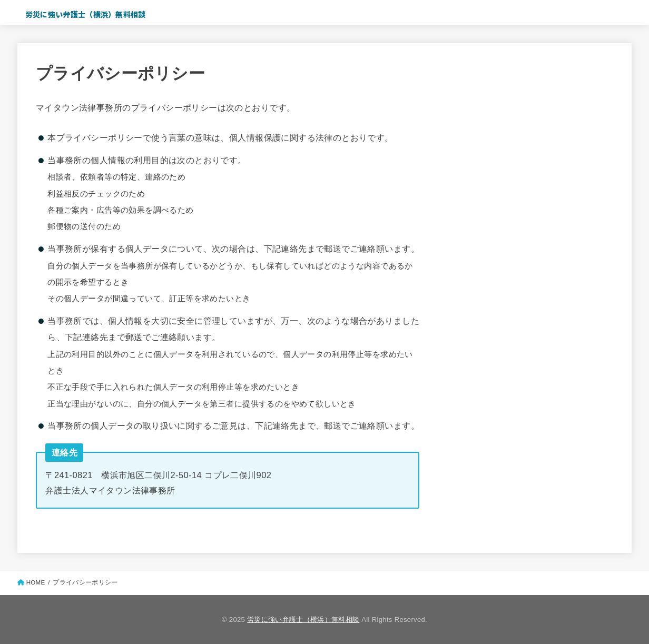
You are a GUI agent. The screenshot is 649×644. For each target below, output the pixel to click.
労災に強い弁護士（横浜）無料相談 (86, 14)
